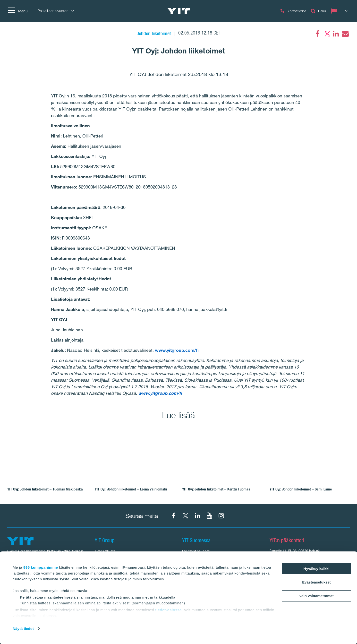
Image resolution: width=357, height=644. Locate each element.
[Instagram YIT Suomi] (221, 516)
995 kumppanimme (41, 567)
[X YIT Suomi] (186, 516)
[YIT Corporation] (197, 516)
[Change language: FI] (340, 11)
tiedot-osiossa (168, 610)
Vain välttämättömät (316, 596)
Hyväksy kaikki (317, 569)
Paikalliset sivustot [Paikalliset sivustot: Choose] (55, 11)
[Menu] (17, 11)
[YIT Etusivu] (178, 11)
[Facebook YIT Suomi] (174, 516)
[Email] (345, 34)
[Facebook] (317, 34)
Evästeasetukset (316, 582)
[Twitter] (327, 34)
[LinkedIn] (336, 34)
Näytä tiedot (23, 629)
